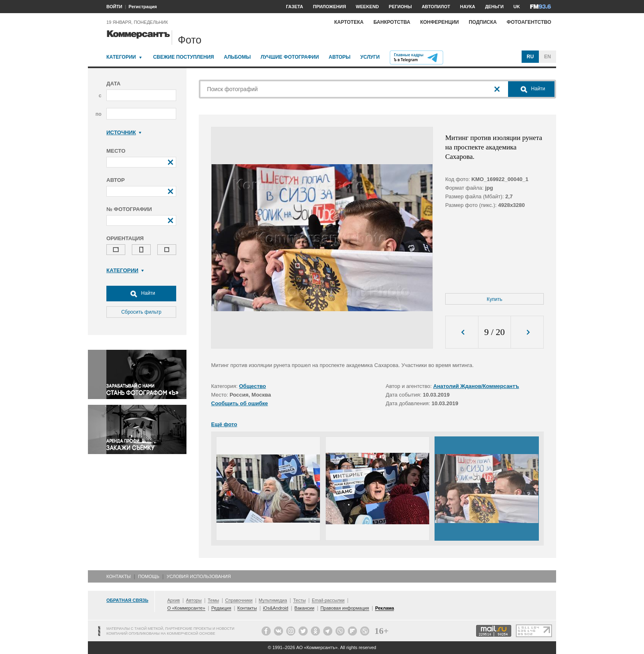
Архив (174, 600)
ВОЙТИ (114, 7)
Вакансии (305, 608)
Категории (121, 57)
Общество (253, 386)
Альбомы (237, 57)
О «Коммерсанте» (186, 608)
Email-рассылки (328, 600)
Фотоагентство (529, 22)
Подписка (483, 22)
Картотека (349, 22)
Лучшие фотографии (290, 57)
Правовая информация (345, 608)
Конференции (439, 22)
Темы (214, 600)
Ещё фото (224, 424)
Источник (124, 132)
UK (517, 7)
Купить (494, 299)
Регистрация (143, 7)
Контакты (118, 576)
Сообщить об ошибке (239, 403)
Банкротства (392, 22)
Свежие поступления (184, 57)
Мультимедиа (273, 600)
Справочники (239, 600)
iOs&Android (276, 608)
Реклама (384, 608)
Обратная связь (127, 600)
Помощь (149, 576)
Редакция (221, 608)
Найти (141, 294)
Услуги (370, 57)
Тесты (300, 600)
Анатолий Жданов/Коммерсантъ (476, 386)
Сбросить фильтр (141, 312)
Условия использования (199, 576)
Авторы (339, 57)
